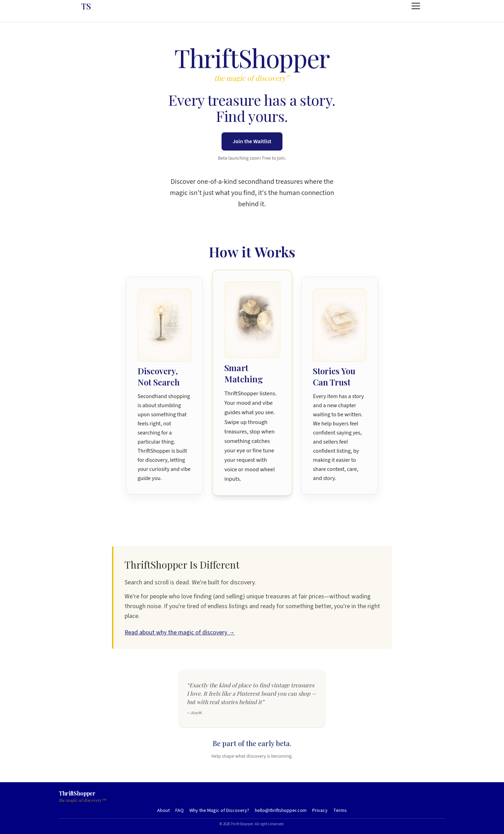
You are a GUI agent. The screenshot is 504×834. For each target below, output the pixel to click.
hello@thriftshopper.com (281, 811)
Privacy (320, 811)
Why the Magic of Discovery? (219, 811)
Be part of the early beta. (252, 743)
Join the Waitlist (252, 141)
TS (86, 6)
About (163, 811)
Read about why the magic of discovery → (180, 633)
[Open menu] (416, 6)
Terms (340, 811)
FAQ (180, 811)
